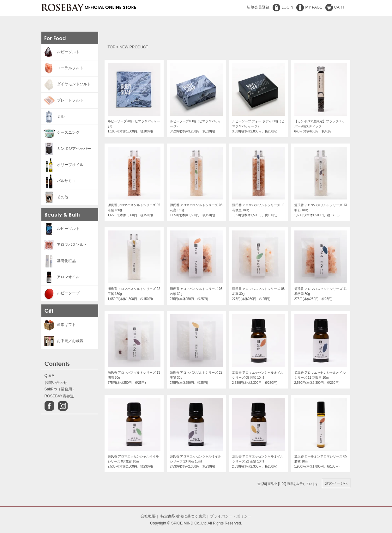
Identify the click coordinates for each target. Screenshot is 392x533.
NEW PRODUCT (134, 47)
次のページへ (336, 483)
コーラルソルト (62, 68)
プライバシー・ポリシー (231, 516)
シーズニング (60, 132)
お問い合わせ (56, 383)
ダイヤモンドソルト (66, 84)
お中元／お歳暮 (62, 341)
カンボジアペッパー (66, 149)
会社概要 (148, 516)
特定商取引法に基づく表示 (183, 516)
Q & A (49, 376)
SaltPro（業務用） (60, 389)
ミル (53, 116)
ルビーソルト (60, 52)
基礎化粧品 (59, 261)
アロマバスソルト (64, 245)
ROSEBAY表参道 (59, 396)
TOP (112, 47)
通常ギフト (59, 325)
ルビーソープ (60, 293)
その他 (55, 197)
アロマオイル (60, 277)
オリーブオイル (62, 165)
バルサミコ (59, 181)
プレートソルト (62, 100)
